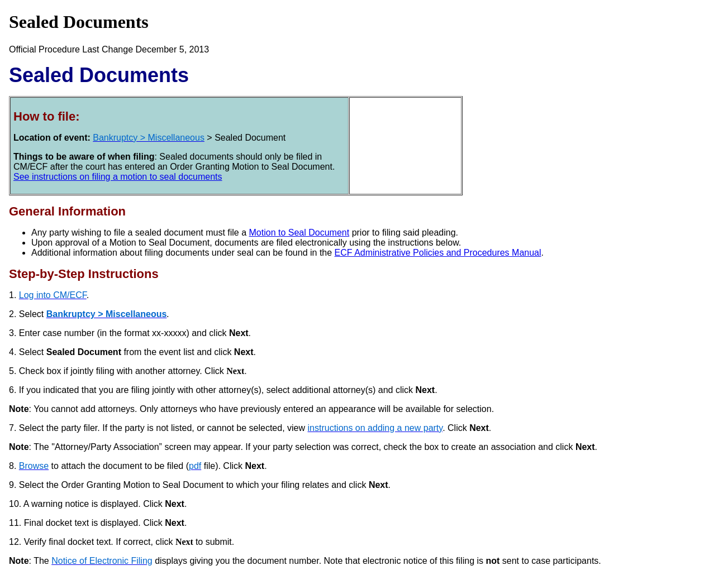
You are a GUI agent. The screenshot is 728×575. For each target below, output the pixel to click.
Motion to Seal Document (299, 233)
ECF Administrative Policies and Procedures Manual (438, 253)
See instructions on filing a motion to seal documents (118, 177)
